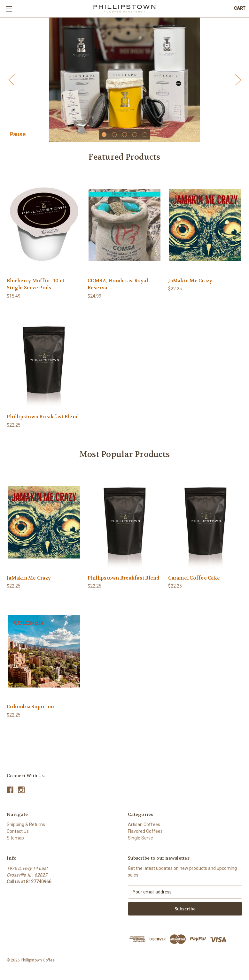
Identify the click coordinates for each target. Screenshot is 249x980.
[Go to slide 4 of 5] (135, 138)
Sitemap (15, 841)
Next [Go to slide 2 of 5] (238, 82)
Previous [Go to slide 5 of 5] (11, 82)
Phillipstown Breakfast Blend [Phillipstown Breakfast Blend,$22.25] (43, 420)
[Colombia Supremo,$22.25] (44, 655)
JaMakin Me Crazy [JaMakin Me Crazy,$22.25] (190, 284)
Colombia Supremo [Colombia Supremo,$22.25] (30, 710)
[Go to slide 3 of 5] (124, 138)
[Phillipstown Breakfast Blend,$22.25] (44, 365)
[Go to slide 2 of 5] (114, 138)
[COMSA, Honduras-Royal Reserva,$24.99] (125, 229)
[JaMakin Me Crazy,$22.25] (205, 229)
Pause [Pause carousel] (18, 138)
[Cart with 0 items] (240, 8)
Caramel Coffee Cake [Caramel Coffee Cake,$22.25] (194, 581)
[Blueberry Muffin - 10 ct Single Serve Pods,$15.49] (44, 229)
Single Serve (140, 841)
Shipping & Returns (26, 828)
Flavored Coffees (145, 835)
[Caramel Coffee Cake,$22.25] (205, 526)
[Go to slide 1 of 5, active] (104, 138)
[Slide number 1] (124, 81)
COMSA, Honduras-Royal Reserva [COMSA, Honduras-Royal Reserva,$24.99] (118, 288)
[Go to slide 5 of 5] (145, 138)
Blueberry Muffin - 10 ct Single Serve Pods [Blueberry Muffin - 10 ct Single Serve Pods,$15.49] (35, 288)
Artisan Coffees (144, 828)
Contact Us (18, 835)
